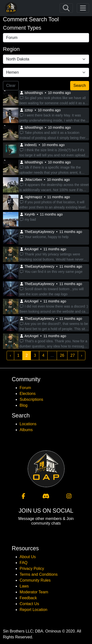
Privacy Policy (32, 569)
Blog (24, 405)
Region (11, 49)
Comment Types (22, 28)
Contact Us (29, 604)
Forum (25, 388)
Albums (26, 430)
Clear (11, 86)
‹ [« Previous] (10, 355)
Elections (28, 394)
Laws (24, 586)
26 (62, 355)
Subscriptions (31, 399)
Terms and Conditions (39, 574)
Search (80, 86)
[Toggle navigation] (66, 8)
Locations (28, 424)
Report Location (33, 610)
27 (73, 355)
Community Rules (35, 580)
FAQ (24, 563)
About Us (28, 557)
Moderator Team (34, 592)
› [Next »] (82, 355)
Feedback (28, 598)
